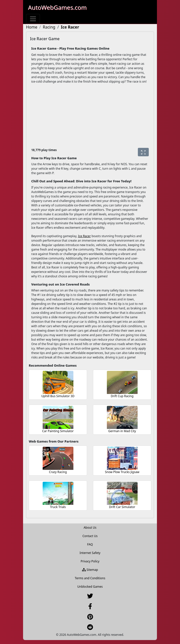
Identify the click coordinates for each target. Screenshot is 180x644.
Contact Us (90, 536)
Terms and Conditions (90, 578)
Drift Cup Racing (122, 396)
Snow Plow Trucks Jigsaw (122, 472)
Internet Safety (90, 553)
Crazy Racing (58, 472)
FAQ (90, 544)
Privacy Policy (90, 561)
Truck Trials (58, 507)
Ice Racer (84, 236)
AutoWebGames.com (57, 7)
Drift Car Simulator (122, 507)
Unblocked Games (90, 587)
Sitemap (90, 570)
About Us (90, 528)
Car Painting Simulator (58, 431)
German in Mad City (122, 431)
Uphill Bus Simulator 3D (58, 396)
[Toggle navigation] (33, 19)
